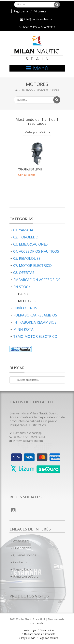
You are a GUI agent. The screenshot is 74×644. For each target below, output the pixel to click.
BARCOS (25, 294)
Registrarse (21, 11)
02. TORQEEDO (26, 237)
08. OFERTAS (24, 273)
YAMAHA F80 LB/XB (30, 169)
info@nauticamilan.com (39, 19)
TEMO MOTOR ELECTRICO (35, 336)
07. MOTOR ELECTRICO (32, 265)
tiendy (39, 623)
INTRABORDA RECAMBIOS (35, 322)
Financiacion (22, 548)
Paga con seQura (26, 576)
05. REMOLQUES (27, 258)
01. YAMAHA (23, 230)
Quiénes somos (25, 555)
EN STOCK (28, 90)
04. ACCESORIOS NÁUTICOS (36, 251)
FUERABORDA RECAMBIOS (35, 315)
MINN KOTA (23, 329)
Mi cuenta (40, 11)
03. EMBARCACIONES (30, 244)
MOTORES (43, 90)
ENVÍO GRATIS (25, 308)
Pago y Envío (23, 569)
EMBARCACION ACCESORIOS (37, 280)
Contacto (20, 562)
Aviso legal (21, 541)
